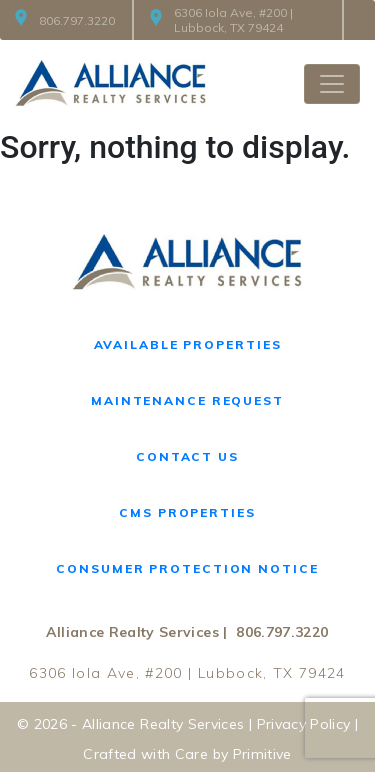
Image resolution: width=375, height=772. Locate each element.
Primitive (262, 754)
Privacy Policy (304, 724)
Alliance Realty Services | (136, 632)
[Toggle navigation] (332, 84)
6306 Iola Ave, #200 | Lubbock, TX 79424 (221, 20)
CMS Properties (187, 512)
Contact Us (187, 456)
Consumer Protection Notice (187, 568)
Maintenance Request (187, 400)
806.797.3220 (65, 20)
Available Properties (188, 344)
